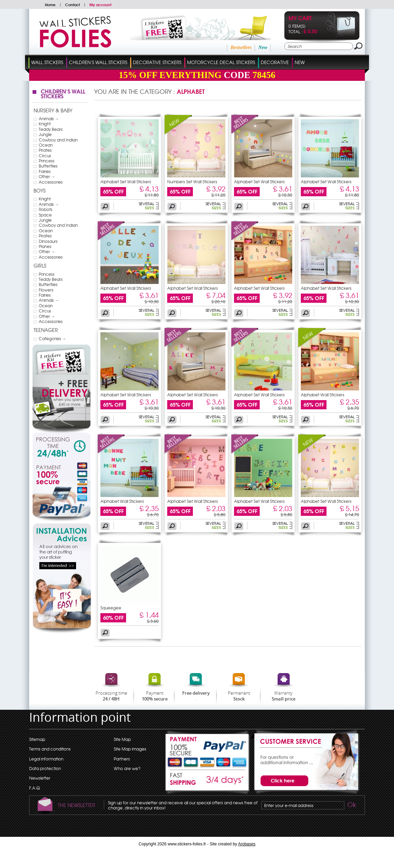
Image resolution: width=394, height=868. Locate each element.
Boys (40, 190)
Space (45, 215)
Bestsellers (241, 47)
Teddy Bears (51, 129)
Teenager (46, 330)
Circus (45, 156)
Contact (72, 4)
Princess (47, 161)
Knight (45, 124)
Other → (47, 176)
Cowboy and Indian (58, 140)
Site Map (122, 739)
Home (50, 4)
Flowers (46, 290)
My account (100, 4)
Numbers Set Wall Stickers (192, 182)
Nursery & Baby (53, 110)
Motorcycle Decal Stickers (221, 62)
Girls (40, 265)
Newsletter (40, 778)
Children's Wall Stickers (98, 62)
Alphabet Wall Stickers (323, 395)
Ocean (46, 145)
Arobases (247, 844)
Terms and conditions (50, 749)
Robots (46, 209)
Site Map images (130, 749)
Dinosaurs (48, 241)
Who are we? (127, 768)
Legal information (46, 759)
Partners (122, 759)
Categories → (52, 338)
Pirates (45, 150)
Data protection (45, 768)
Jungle (45, 134)
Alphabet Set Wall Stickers (126, 182)
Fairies (45, 171)
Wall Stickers (47, 62)
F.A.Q (34, 788)
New (263, 47)
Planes (45, 246)
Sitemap (37, 739)
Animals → (49, 119)
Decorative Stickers (157, 62)
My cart (300, 19)
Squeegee (111, 608)
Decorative (275, 62)
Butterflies (48, 166)
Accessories (51, 182)
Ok (351, 806)
